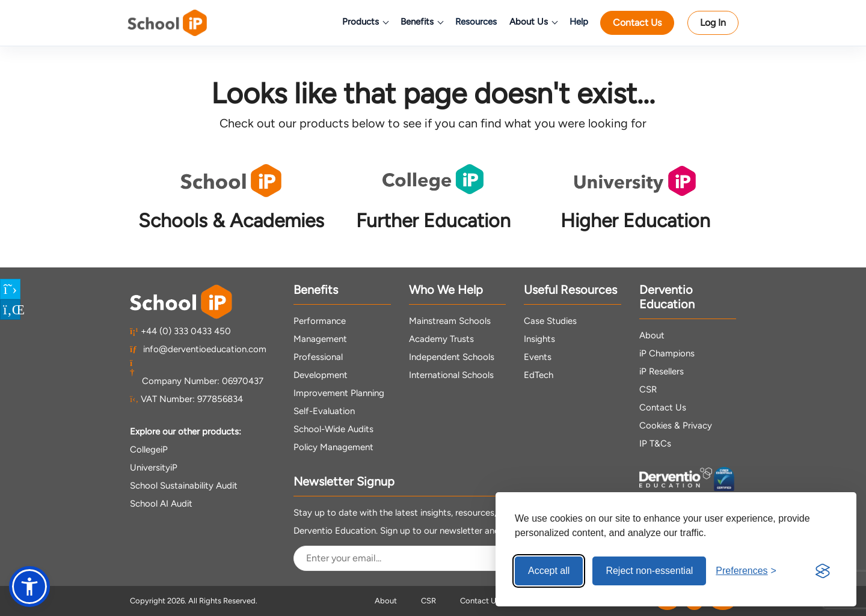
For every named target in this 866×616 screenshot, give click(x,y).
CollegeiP (149, 450)
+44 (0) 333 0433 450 (180, 331)
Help (579, 22)
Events (538, 357)
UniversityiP (154, 468)
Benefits (422, 22)
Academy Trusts (441, 339)
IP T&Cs (655, 444)
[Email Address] (413, 558)
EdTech (539, 375)
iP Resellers (662, 371)
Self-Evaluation (324, 411)
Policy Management (333, 447)
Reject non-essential (649, 571)
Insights (539, 339)
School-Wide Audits (333, 429)
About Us (533, 22)
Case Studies (550, 321)
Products (365, 22)
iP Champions (667, 353)
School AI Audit (161, 504)
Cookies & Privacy (676, 425)
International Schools (451, 375)
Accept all (549, 571)
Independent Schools (452, 357)
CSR (648, 389)
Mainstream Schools (450, 321)
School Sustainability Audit (184, 486)
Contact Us (637, 23)
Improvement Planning (339, 393)
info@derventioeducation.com (198, 349)
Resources (476, 22)
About (652, 335)
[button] (29, 587)
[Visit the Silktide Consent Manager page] (823, 571)
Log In (713, 23)
